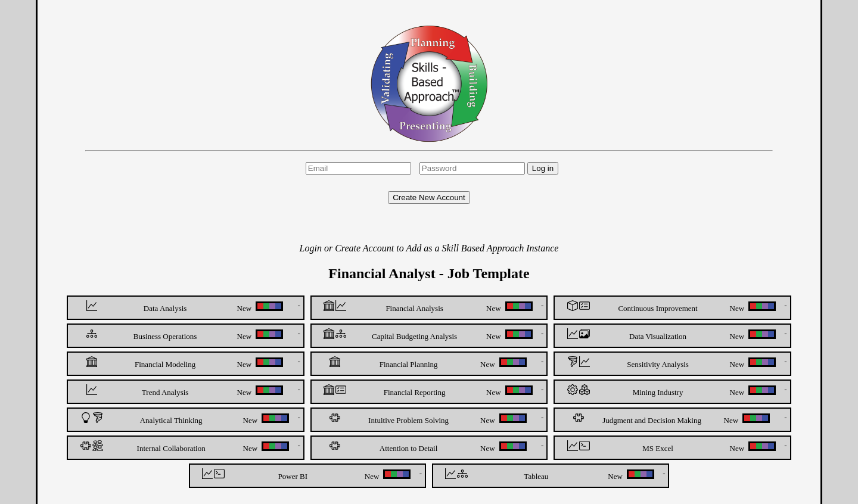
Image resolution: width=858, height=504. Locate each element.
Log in (543, 168)
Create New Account (429, 197)
